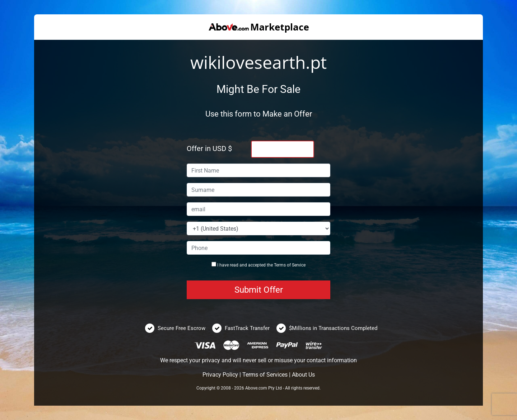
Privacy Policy (220, 375)
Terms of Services (265, 375)
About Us (303, 375)
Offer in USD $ (209, 148)
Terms (280, 265)
